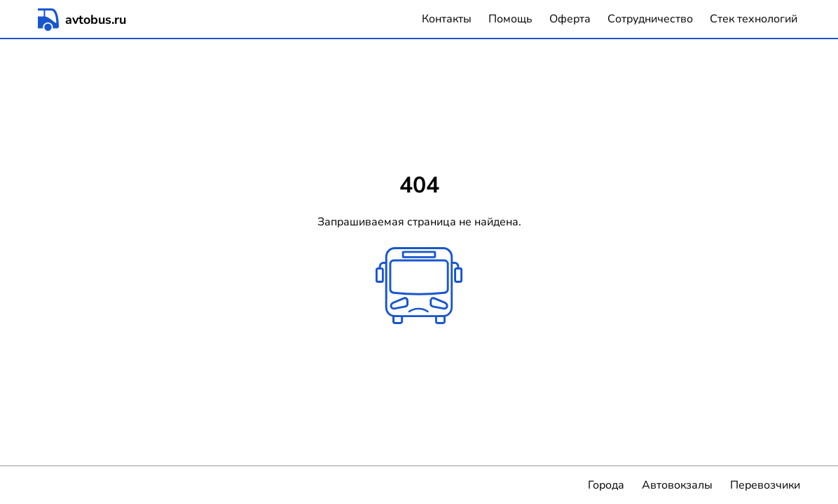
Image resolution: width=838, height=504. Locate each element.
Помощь (510, 19)
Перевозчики (765, 485)
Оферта (570, 19)
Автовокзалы (677, 485)
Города (606, 485)
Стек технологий (754, 19)
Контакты (447, 19)
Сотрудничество (650, 19)
